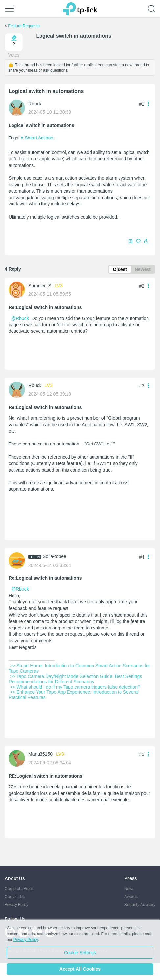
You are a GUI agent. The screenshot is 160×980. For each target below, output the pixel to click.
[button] (146, 241)
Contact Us (15, 896)
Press (131, 878)
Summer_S (40, 286)
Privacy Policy (16, 905)
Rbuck (35, 104)
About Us (15, 878)
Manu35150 (40, 754)
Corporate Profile (20, 888)
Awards (131, 896)
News (129, 888)
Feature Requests (24, 26)
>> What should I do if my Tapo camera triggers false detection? (75, 687)
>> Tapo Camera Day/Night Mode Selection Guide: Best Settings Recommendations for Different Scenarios (76, 679)
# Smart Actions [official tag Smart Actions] (37, 138)
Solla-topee (54, 556)
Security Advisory (140, 905)
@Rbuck (20, 318)
